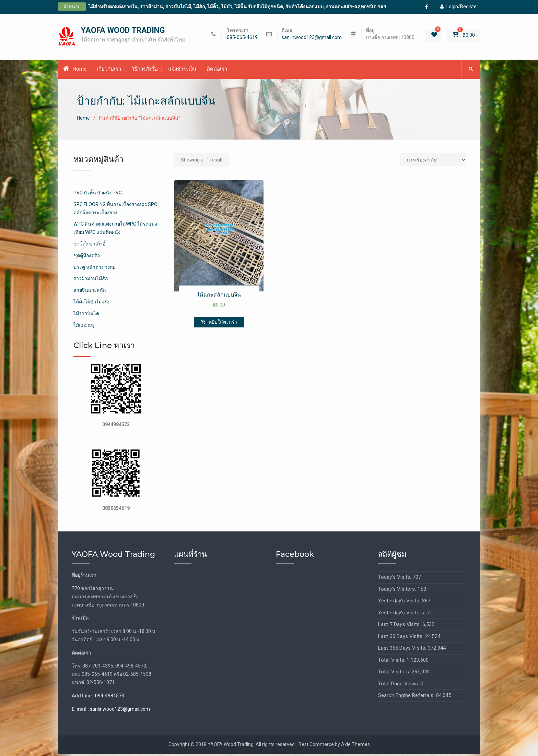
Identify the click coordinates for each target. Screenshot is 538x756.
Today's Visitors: (398, 591)
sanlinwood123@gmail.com (312, 39)
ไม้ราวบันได (86, 315)
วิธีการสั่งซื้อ (145, 71)
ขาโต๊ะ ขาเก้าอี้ (89, 246)
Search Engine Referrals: (407, 697)
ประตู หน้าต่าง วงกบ (95, 269)
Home (75, 71)
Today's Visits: (395, 579)
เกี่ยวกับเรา (109, 71)
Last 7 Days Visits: (400, 626)
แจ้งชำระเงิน (182, 71)
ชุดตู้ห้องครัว (87, 257)
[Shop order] (433, 161)
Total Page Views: (400, 685)
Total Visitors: (395, 674)
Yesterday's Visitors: (402, 614)
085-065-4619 (242, 39)
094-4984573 (110, 698)
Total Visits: (393, 662)
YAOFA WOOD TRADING (123, 31)
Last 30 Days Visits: (402, 638)
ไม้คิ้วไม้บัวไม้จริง (91, 304)
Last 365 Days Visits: (403, 650)
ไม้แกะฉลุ (84, 327)
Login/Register (459, 7)
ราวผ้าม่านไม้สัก (91, 280)
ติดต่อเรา (217, 71)
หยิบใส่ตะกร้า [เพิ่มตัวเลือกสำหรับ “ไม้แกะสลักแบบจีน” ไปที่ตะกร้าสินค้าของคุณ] (223, 324)
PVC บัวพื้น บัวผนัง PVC (98, 195)
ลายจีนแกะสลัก (90, 292)
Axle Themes (355, 746)
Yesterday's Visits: (400, 603)
